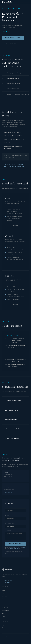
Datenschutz (5, 610)
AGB (24, 547)
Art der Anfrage (10, 524)
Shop (3, 628)
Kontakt (4, 599)
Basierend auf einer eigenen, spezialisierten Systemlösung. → (15, 165)
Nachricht (8, 530)
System (4, 590)
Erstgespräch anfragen (13, 38)
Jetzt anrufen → (8, 479)
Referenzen (5, 596)
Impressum (5, 607)
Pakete (4, 593)
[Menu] (28, 2)
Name (7, 507)
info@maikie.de (7, 582)
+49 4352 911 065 (7, 580)
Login (3, 625)
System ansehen (10, 43)
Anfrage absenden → (16, 544)
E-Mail (7, 515)
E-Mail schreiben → (8, 492)
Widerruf (4, 616)
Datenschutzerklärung (14, 549)
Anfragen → (15, 226)
